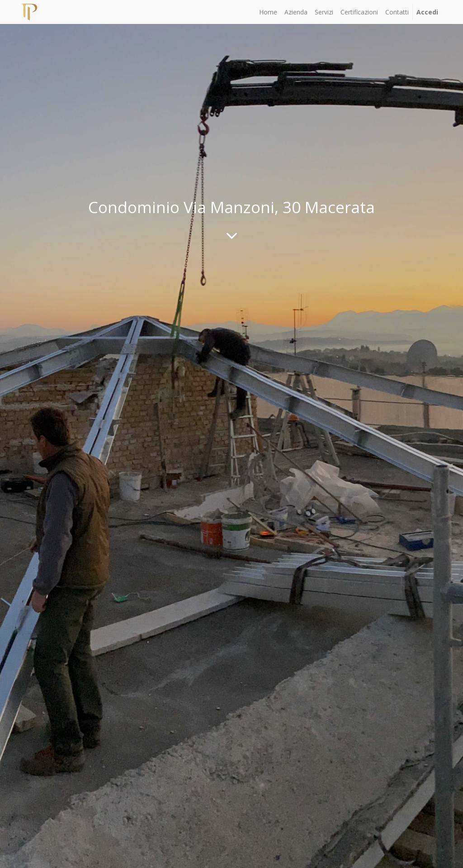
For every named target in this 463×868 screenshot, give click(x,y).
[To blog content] (232, 235)
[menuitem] (268, 12)
